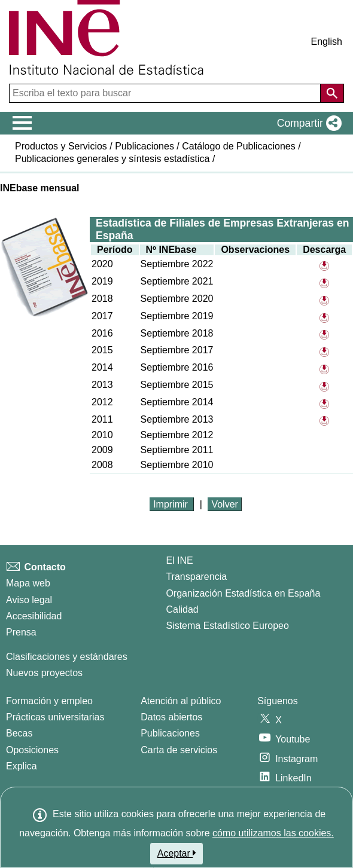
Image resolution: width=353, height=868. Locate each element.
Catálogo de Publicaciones (238, 146)
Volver (224, 504)
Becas (19, 733)
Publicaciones (144, 146)
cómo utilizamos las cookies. (273, 833)
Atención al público (181, 701)
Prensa (21, 632)
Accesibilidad (34, 616)
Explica (22, 766)
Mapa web (28, 583)
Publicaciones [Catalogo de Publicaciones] (170, 733)
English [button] (327, 42)
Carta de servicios (179, 750)
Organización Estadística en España (243, 593)
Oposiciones (32, 750)
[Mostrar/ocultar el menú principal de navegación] (22, 123)
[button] (307, 123)
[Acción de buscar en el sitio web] (332, 93)
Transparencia (196, 577)
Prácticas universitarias (55, 717)
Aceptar (177, 853)
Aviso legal (29, 600)
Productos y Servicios (61, 146)
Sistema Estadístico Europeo (227, 626)
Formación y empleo (49, 701)
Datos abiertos (171, 717)
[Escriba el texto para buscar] (166, 93)
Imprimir (172, 504)
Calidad (182, 609)
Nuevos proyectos (44, 673)
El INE (179, 560)
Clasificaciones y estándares (67, 657)
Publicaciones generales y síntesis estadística (112, 159)
